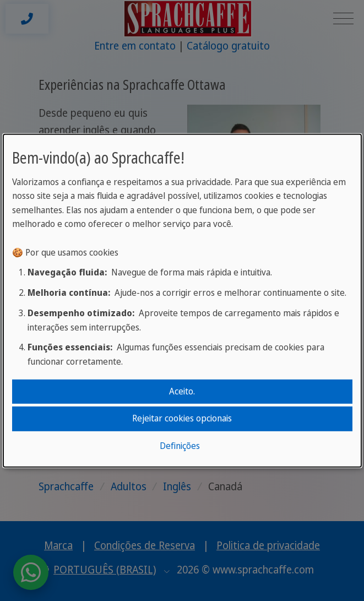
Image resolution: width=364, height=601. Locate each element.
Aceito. (182, 391)
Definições (180, 446)
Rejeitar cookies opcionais (182, 418)
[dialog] (182, 300)
